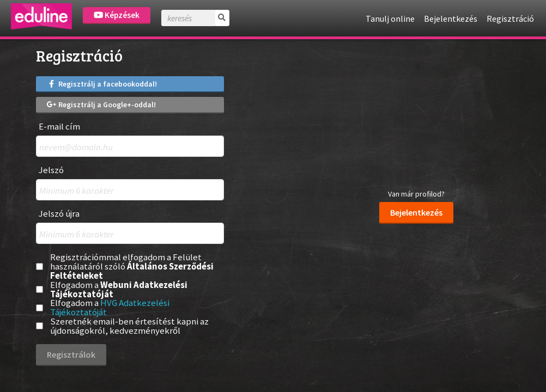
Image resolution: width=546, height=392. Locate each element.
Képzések (117, 15)
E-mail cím (59, 127)
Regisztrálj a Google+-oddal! (101, 105)
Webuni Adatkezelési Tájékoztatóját (119, 289)
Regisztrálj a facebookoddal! (102, 84)
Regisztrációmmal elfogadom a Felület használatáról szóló (132, 266)
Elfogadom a (119, 290)
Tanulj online (390, 19)
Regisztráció (510, 19)
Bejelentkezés (451, 19)
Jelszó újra (59, 214)
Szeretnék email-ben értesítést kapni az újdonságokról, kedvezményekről (129, 326)
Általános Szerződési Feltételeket (132, 271)
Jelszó (51, 170)
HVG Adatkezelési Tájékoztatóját (110, 307)
